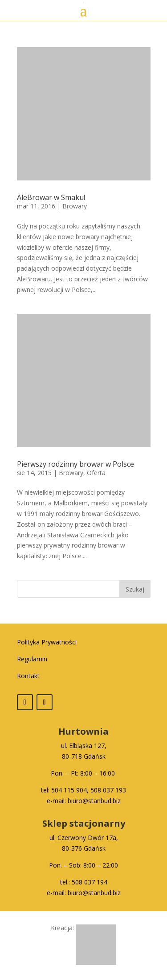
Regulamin (32, 659)
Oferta (96, 473)
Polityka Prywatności (47, 642)
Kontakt (28, 676)
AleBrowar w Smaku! (51, 197)
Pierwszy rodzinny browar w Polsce (75, 464)
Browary (75, 206)
